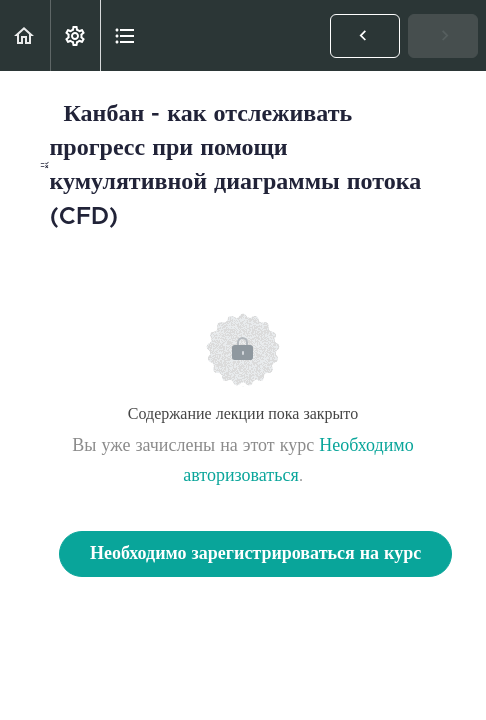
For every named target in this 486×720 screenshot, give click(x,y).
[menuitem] (75, 35)
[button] (25, 35)
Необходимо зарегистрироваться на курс (255, 554)
